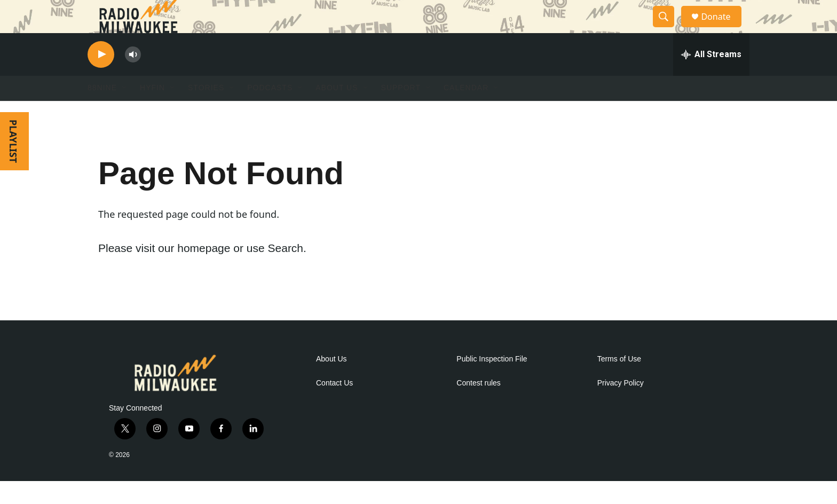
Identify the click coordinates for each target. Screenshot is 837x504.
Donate (722, 28)
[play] (101, 78)
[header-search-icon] (668, 28)
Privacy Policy (621, 406)
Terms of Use (619, 382)
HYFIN (152, 111)
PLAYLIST (13, 164)
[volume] (133, 78)
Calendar (466, 111)
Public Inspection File (492, 382)
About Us (331, 382)
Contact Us (334, 406)
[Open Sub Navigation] (125, 111)
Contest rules (478, 406)
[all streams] (711, 77)
